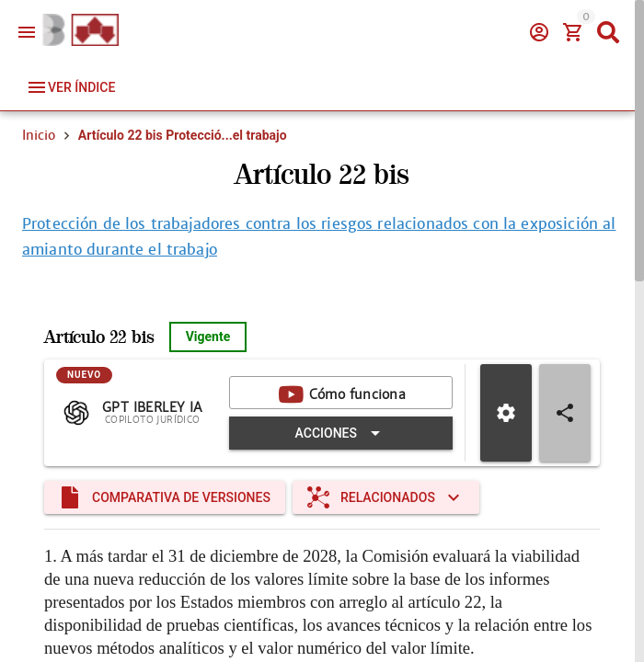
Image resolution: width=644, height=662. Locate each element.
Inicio (39, 135)
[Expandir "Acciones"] (341, 433)
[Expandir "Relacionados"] (386, 497)
